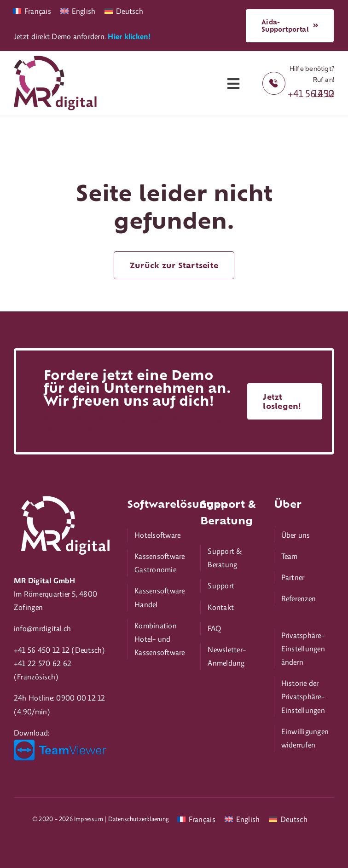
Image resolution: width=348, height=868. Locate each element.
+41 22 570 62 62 (43, 663)
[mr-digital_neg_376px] (64, 495)
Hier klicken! (129, 36)
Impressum (89, 819)
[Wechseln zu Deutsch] (124, 10)
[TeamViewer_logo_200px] (60, 743)
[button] (304, 649)
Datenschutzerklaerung (139, 819)
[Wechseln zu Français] (32, 10)
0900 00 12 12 (81, 698)
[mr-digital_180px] (55, 59)
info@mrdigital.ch (42, 628)
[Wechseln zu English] (78, 10)
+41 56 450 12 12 (311, 93)
